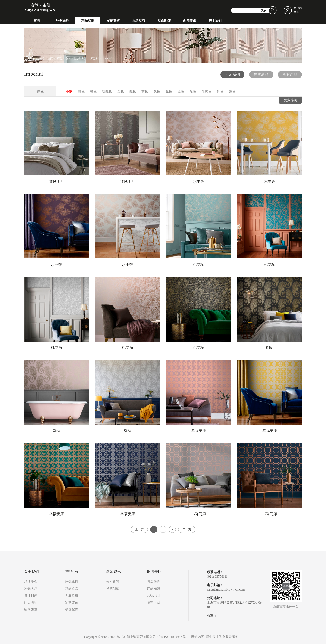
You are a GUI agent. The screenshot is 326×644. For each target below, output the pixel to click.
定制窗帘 (72, 602)
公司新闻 (113, 582)
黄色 (145, 91)
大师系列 (93, 59)
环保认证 (31, 589)
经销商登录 (298, 10)
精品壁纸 (78, 59)
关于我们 (31, 572)
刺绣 (270, 348)
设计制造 (31, 596)
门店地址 (31, 602)
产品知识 (154, 589)
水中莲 (199, 182)
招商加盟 (31, 609)
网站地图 (197, 637)
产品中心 (63, 59)
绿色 (193, 91)
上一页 (139, 529)
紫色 (232, 91)
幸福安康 (199, 431)
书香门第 (199, 514)
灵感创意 (113, 589)
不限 (69, 91)
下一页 (187, 529)
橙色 (93, 91)
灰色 (157, 91)
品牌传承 (31, 582)
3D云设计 (154, 596)
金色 (169, 91)
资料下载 (154, 602)
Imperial (108, 59)
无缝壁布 (72, 596)
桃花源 (199, 265)
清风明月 (56, 182)
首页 (37, 20)
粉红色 (107, 91)
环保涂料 (72, 582)
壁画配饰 (72, 609)
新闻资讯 (113, 572)
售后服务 (154, 582)
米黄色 (207, 91)
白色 (81, 91)
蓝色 (181, 91)
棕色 (220, 91)
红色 (133, 91)
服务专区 (154, 572)
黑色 (121, 91)
